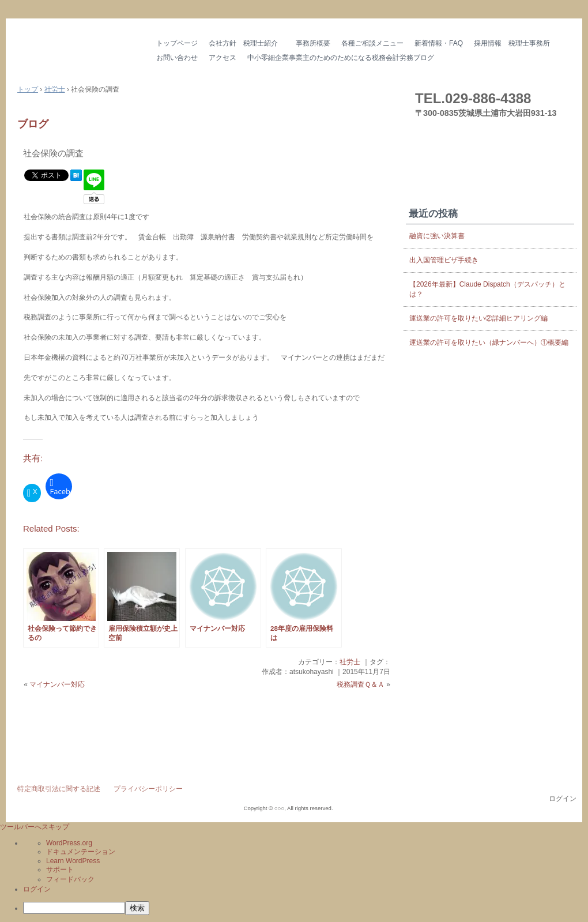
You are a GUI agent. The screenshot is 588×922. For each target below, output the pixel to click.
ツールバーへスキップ (35, 827)
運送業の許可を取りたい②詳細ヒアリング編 (478, 318)
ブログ (33, 124)
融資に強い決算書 (437, 236)
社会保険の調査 (53, 153)
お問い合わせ (177, 58)
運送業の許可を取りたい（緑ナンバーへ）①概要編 (489, 343)
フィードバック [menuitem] (70, 879)
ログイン (563, 799)
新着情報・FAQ (439, 43)
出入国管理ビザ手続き (444, 260)
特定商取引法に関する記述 (59, 789)
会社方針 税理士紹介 (247, 43)
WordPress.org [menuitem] (69, 843)
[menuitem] (306, 908)
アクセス (223, 58)
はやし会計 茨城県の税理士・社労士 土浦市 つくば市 (78, 52)
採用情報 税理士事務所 (512, 43)
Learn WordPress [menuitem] (73, 861)
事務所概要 (313, 43)
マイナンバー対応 (57, 684)
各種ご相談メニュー (372, 43)
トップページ (177, 43)
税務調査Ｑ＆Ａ (361, 684)
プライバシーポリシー (148, 789)
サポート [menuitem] (60, 870)
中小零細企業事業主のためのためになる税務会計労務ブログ (341, 58)
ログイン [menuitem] (37, 889)
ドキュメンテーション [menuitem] (81, 852)
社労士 (350, 662)
